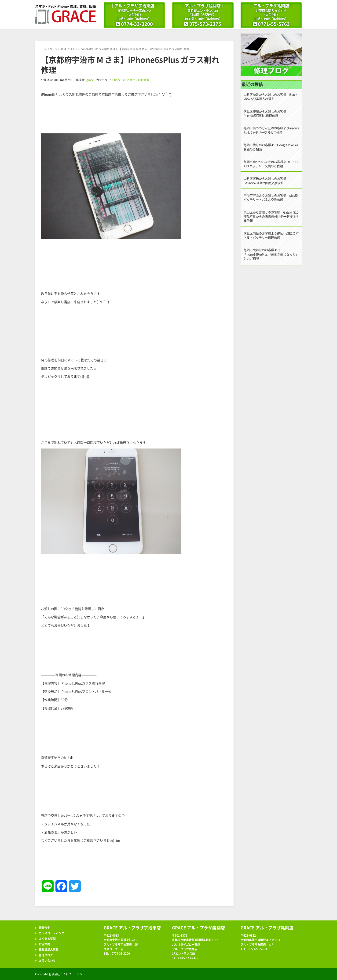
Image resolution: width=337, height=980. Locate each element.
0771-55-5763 (274, 24)
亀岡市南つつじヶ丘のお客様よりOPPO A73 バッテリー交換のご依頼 (271, 164)
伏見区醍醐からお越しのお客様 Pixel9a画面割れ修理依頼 (266, 114)
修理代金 (44, 928)
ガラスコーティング (51, 933)
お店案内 (44, 944)
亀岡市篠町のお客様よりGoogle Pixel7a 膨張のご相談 (271, 147)
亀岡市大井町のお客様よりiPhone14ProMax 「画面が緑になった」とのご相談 (271, 254)
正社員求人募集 (49, 950)
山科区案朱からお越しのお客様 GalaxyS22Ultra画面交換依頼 (266, 181)
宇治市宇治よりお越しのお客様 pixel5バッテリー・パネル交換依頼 (271, 198)
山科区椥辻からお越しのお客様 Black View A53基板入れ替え (270, 97)
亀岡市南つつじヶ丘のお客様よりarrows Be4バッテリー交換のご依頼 (271, 130)
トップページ (49, 49)
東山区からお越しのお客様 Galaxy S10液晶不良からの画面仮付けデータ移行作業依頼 (271, 217)
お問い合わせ (47, 961)
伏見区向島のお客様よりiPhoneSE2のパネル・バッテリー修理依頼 (271, 236)
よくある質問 (47, 939)
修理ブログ (68, 49)
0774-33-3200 (137, 24)
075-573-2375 (205, 24)
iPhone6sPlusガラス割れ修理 (97, 49)
